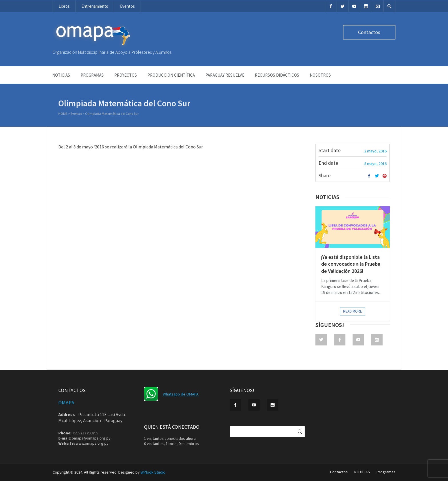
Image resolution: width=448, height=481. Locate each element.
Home (63, 114)
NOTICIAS (61, 75)
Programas (92, 75)
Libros (64, 6)
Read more (353, 311)
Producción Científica (171, 75)
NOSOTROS (320, 75)
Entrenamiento (95, 6)
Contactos (369, 32)
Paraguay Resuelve (225, 75)
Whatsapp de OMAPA (181, 394)
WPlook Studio (153, 472)
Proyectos (126, 75)
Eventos (127, 6)
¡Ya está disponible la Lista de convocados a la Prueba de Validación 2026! (351, 264)
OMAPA (66, 403)
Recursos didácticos (277, 75)
